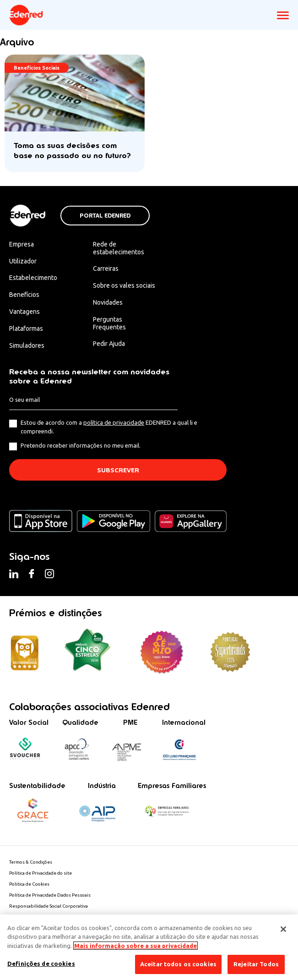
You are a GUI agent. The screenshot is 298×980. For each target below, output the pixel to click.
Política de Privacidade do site (41, 873)
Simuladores (27, 345)
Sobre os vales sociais (124, 285)
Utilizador (23, 261)
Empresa (22, 244)
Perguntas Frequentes (109, 323)
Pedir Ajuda (109, 344)
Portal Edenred (105, 216)
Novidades (108, 302)
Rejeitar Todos (256, 964)
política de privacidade (114, 422)
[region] (149, 947)
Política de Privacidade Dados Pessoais (50, 895)
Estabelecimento (33, 278)
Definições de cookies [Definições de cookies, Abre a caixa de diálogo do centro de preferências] (41, 964)
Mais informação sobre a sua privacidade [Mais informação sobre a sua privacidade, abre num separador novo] (135, 946)
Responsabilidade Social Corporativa (49, 906)
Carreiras (106, 268)
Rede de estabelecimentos (119, 248)
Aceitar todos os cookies (178, 964)
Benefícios (24, 295)
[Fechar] (283, 929)
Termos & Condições (31, 862)
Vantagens (24, 312)
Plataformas (26, 328)
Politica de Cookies (29, 884)
